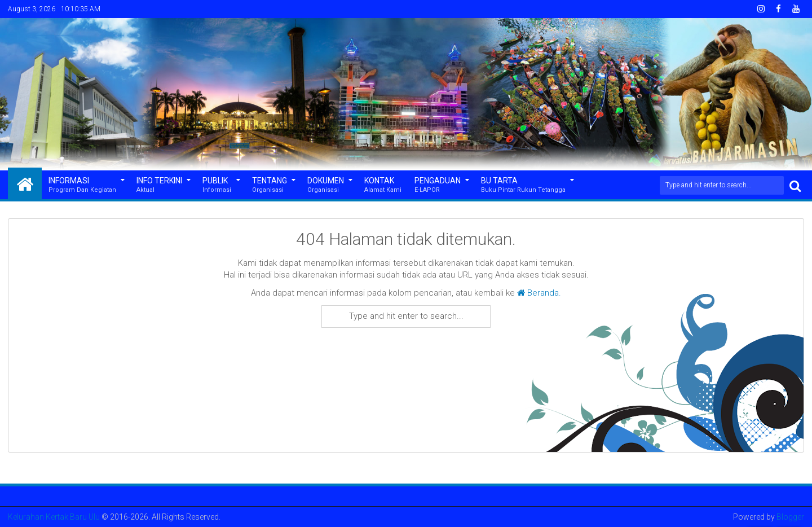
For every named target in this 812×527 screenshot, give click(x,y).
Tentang (270, 185)
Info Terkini (159, 185)
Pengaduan (438, 185)
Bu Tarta (523, 185)
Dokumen (326, 185)
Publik (217, 185)
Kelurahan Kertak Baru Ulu (54, 517)
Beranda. (539, 293)
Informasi (82, 185)
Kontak (383, 185)
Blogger (790, 517)
